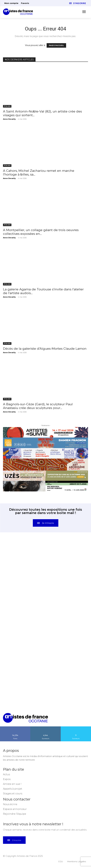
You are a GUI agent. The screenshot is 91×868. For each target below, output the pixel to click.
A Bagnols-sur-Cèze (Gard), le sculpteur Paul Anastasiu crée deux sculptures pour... (38, 406)
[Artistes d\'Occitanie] (19, 12)
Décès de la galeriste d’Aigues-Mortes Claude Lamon (45, 349)
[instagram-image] (24, 563)
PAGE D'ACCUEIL (56, 45)
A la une (7, 106)
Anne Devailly (9, 119)
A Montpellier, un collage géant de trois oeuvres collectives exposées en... (41, 232)
